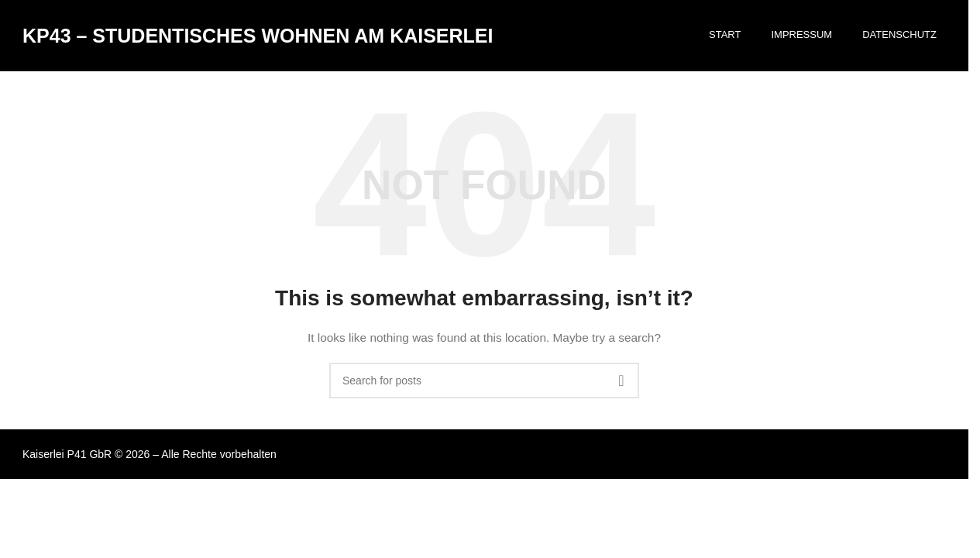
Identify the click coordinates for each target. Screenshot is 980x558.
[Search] (484, 391)
